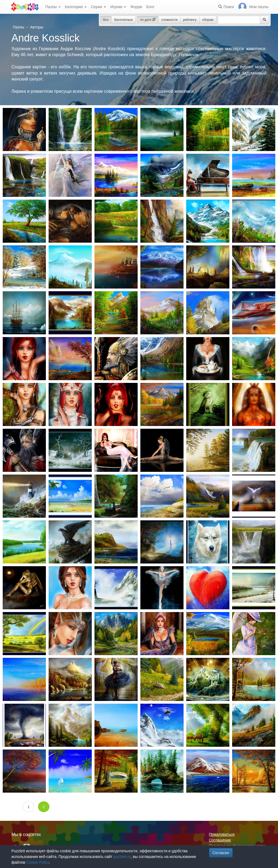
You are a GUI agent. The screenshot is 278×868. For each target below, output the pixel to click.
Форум (136, 7)
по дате (148, 20)
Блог (150, 7)
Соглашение (220, 840)
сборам (208, 20)
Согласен (221, 853)
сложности (169, 20)
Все (106, 20)
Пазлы (53, 7)
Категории (76, 7)
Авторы (37, 27)
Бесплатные (124, 20)
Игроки (118, 7)
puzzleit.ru (122, 857)
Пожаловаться (222, 834)
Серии (98, 7)
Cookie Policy (38, 862)
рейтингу (190, 20)
